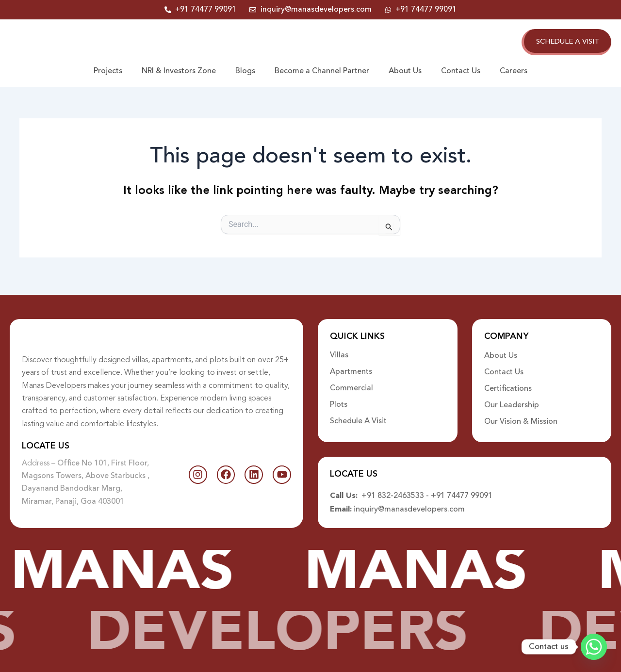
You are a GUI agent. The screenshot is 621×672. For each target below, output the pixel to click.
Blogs (245, 72)
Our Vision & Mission (521, 416)
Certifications (508, 383)
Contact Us (461, 72)
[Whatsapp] (594, 647)
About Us (405, 72)
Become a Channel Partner (322, 72)
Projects (108, 72)
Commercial (351, 383)
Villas (339, 350)
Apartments (351, 366)
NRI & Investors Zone (179, 72)
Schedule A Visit (358, 416)
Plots (339, 399)
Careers (514, 72)
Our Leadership (512, 399)
